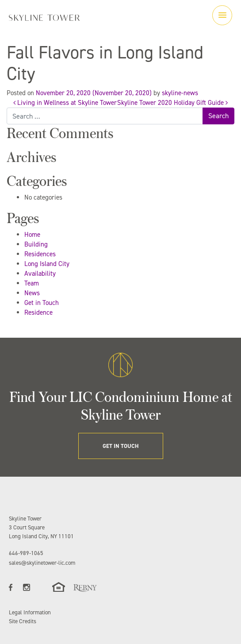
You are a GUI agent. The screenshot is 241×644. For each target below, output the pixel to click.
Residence (38, 312)
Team (32, 283)
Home (32, 235)
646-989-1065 (26, 553)
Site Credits (23, 621)
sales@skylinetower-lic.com (42, 563)
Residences (40, 254)
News (32, 293)
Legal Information (30, 612)
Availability (40, 274)
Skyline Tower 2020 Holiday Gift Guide (172, 103)
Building (36, 244)
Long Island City (47, 264)
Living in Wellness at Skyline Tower (65, 103)
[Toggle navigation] (222, 15)
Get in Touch (42, 303)
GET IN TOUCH (121, 446)
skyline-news (180, 93)
